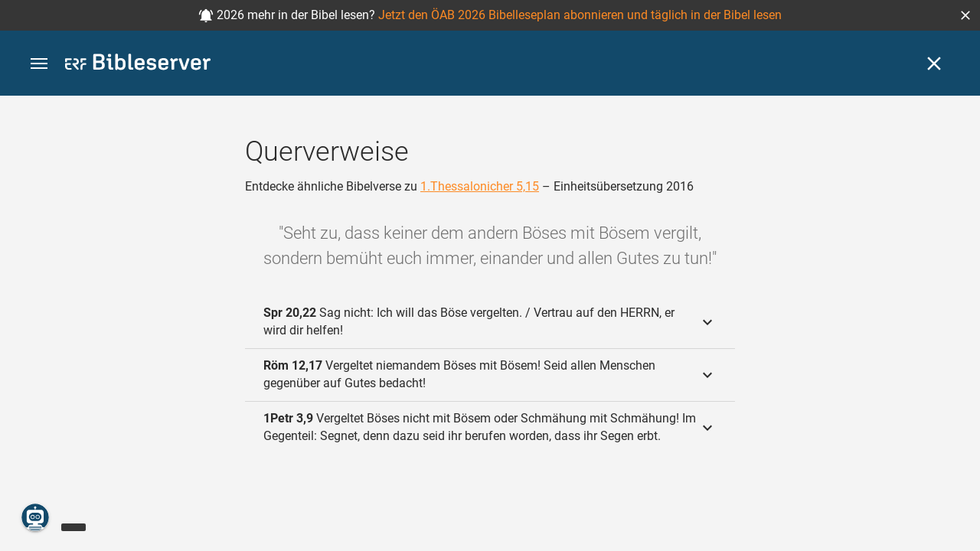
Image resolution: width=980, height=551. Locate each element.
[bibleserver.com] (138, 65)
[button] (965, 15)
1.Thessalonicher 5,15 (480, 186)
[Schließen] (934, 64)
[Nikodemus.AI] (35, 517)
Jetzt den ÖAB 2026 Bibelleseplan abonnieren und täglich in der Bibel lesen (580, 15)
